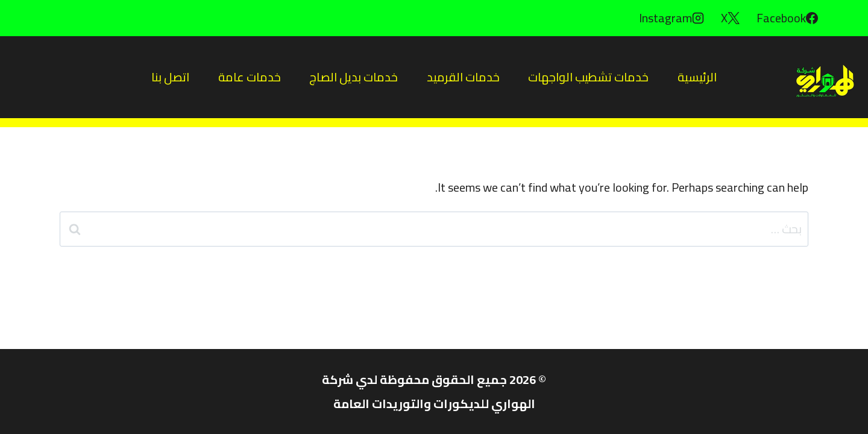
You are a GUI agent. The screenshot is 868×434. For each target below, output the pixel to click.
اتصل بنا (170, 77)
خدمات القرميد (463, 77)
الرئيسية (697, 77)
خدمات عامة (250, 77)
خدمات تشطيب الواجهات (588, 77)
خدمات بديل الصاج (354, 77)
